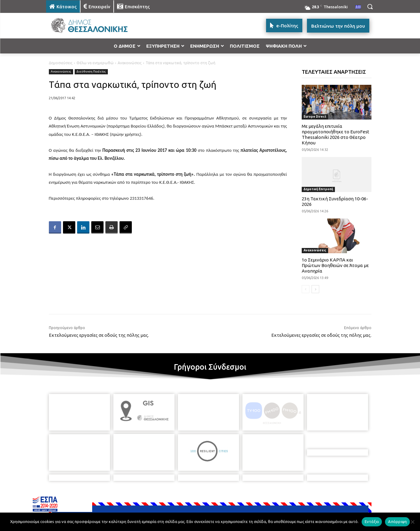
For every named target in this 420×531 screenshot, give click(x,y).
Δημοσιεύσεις (61, 63)
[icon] (253, 498)
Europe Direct (315, 117)
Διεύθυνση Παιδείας (91, 72)
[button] (370, 6)
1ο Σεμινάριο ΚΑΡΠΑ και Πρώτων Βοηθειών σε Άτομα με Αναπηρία (335, 265)
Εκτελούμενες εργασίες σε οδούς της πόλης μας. (99, 335)
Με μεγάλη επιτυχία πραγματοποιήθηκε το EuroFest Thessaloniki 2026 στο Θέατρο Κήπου (336, 134)
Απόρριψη (397, 521)
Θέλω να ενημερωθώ (95, 63)
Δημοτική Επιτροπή (318, 189)
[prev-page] (306, 289)
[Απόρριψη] (412, 522)
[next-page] (315, 289)
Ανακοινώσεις (130, 63)
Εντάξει (372, 521)
